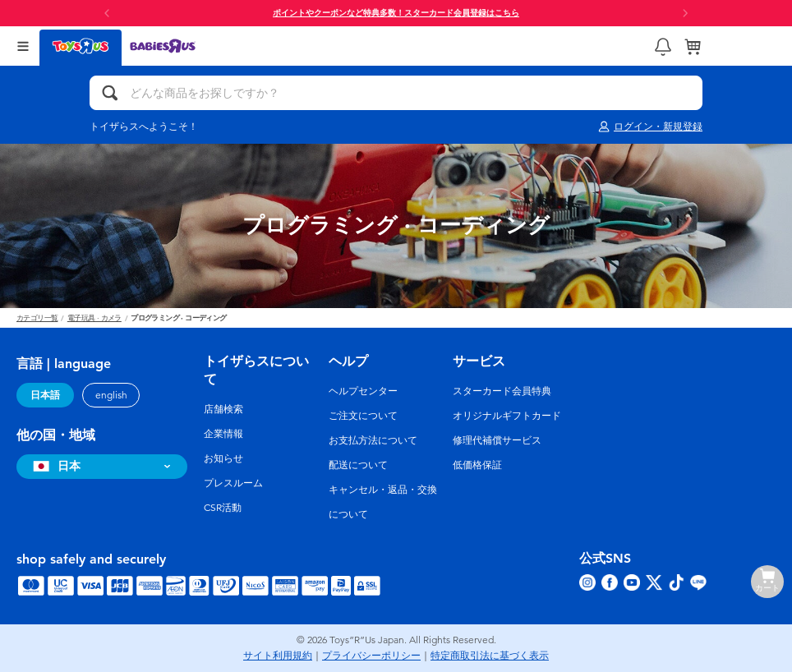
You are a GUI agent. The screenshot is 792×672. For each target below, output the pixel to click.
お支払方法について (373, 440)
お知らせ (223, 458)
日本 (55, 466)
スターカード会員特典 (502, 391)
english (111, 395)
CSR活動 (223, 508)
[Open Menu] (23, 46)
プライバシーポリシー (371, 656)
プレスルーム (233, 483)
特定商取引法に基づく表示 (490, 656)
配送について (358, 465)
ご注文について (363, 416)
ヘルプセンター (363, 391)
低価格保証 (477, 465)
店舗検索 (223, 409)
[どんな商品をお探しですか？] (396, 93)
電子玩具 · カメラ (94, 318)
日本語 (45, 395)
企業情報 (223, 434)
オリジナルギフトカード (507, 416)
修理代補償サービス (497, 440)
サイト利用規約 (278, 656)
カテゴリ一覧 (37, 318)
